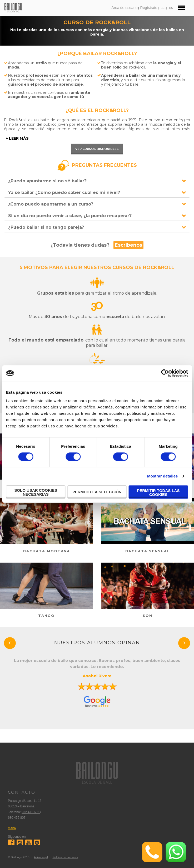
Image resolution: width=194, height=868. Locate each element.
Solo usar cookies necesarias (36, 492)
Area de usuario (124, 8)
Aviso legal (41, 857)
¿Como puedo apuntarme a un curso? (51, 204)
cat (163, 8)
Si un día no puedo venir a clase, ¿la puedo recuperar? (70, 216)
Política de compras (65, 857)
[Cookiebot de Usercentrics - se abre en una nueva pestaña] (165, 373)
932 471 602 (31, 812)
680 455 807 (17, 818)
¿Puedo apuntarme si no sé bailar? (47, 181)
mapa (12, 828)
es (171, 8)
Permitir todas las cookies (158, 492)
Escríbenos (128, 245)
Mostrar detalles (163, 476)
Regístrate (149, 8)
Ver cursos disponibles (97, 149)
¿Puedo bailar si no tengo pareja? (46, 227)
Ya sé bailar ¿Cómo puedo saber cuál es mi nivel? (64, 192)
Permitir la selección (97, 492)
